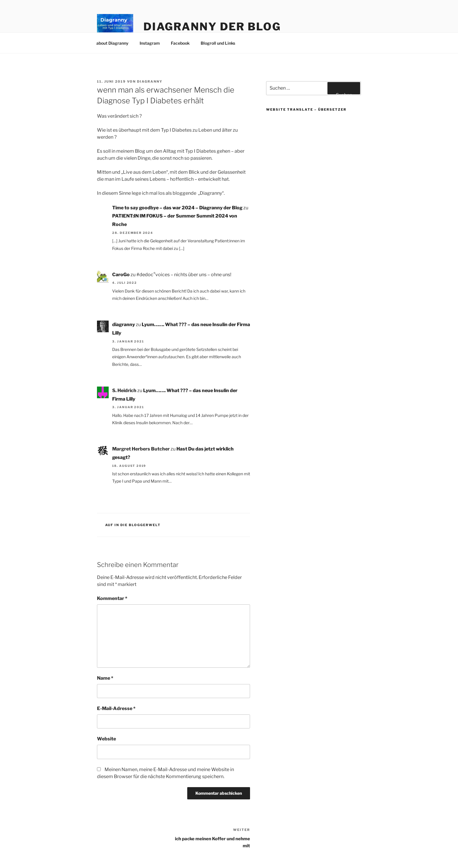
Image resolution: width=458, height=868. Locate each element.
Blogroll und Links (218, 43)
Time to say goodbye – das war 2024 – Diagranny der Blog (177, 208)
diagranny (150, 81)
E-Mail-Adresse (116, 708)
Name (105, 678)
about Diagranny (112, 43)
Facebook (180, 43)
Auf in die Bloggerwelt (133, 525)
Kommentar (112, 598)
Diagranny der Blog (212, 27)
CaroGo (121, 275)
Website (106, 739)
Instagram (150, 43)
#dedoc (145, 275)
